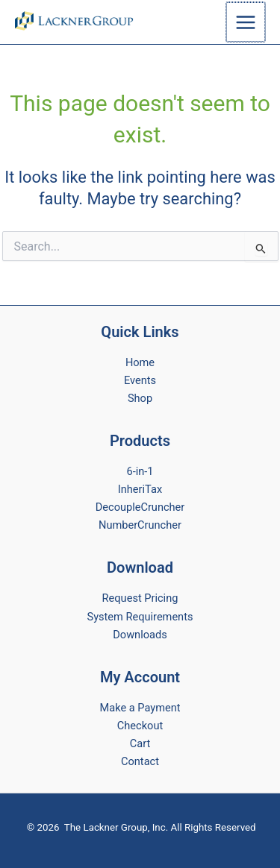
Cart (140, 743)
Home (140, 362)
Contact (140, 761)
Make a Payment (140, 708)
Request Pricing (140, 598)
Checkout (140, 726)
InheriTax (140, 489)
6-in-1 (140, 471)
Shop (140, 398)
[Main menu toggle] (246, 22)
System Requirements (140, 617)
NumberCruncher (140, 525)
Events (140, 380)
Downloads (140, 635)
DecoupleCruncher (140, 507)
